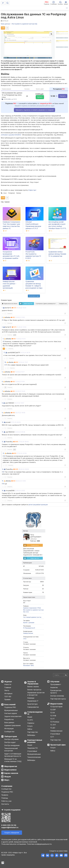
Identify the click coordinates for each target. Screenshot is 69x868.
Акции (30, 717)
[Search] (60, 675)
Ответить (10, 314)
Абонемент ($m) (29, 665)
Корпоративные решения (35, 741)
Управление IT (33, 701)
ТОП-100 (8, 697)
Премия (7, 699)
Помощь (5, 798)
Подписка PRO (10, 707)
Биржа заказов (11, 773)
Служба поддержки (12, 810)
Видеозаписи (10, 770)
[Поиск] (7, 3)
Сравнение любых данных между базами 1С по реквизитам (57, 254)
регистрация (33, 505)
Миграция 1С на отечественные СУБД (13, 760)
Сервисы (31, 723)
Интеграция (9, 728)
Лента (7, 690)
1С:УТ (52, 719)
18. (5, 362)
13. (4, 453)
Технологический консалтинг (11, 750)
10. (3, 422)
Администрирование (12, 725)
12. (3, 442)
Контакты (5, 804)
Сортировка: (46, 304)
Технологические (34, 757)
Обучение (55, 682)
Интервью (8, 693)
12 (4, 456)
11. (3, 432)
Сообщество (9, 732)
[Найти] (66, 675)
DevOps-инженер (57, 696)
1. (2, 308)
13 (3, 472)
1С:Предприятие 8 (29, 628)
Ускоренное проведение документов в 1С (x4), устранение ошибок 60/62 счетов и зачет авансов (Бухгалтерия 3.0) (11, 258)
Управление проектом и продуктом (36, 694)
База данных (9, 722)
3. (2, 327)
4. (3, 339)
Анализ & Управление (33, 683)
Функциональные (11, 710)
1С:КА (53, 713)
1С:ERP (53, 710)
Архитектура (32, 704)
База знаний (10, 704)
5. (2, 372)
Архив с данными (29, 623)
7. (2, 391)
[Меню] (3, 3)
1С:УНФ (53, 716)
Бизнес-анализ (33, 687)
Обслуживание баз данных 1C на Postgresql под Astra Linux (34, 16)
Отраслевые (32, 751)
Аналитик (54, 687)
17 (6, 365)
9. (3, 413)
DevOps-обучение (11, 739)
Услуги (30, 726)
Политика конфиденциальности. (39, 844)
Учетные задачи (11, 713)
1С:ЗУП (53, 725)
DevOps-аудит (10, 742)
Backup (19, 193)
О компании (7, 786)
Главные (8, 687)
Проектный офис (58, 745)
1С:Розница (55, 722)
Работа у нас (6, 801)
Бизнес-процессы (34, 690)
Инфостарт (32, 190)
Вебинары (31, 735)
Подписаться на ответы (10, 304)
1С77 (52, 737)
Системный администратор (32, 617)
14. (3, 469)
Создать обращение (12, 833)
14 (3, 484)
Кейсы (30, 729)
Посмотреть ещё (34, 296)
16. (3, 491)
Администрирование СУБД (32, 608)
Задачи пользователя (13, 716)
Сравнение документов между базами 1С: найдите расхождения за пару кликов (34, 286)
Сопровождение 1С (35, 713)
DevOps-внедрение (12, 745)
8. (3, 403)
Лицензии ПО (33, 748)
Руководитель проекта (56, 692)
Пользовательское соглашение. (14, 844)
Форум (8, 777)
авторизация (43, 505)
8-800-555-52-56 (9, 825)
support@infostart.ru (10, 827)
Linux (5, 193)
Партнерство (33, 732)
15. (3, 481)
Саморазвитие (33, 707)
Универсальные (28, 633)
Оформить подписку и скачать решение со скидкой (34, 110)
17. (4, 353)
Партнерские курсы (58, 699)
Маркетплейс (57, 704)
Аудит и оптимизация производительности (13, 755)
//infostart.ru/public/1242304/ (11, 135)
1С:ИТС (30, 720)
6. (2, 382)
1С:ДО (53, 728)
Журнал (8, 682)
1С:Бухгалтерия (56, 707)
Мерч (7, 780)
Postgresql (11, 193)
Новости (8, 684)
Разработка (9, 719)
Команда (31, 698)
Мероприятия (11, 766)
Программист (56, 684)
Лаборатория (11, 736)
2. (2, 317)
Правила (5, 795)
